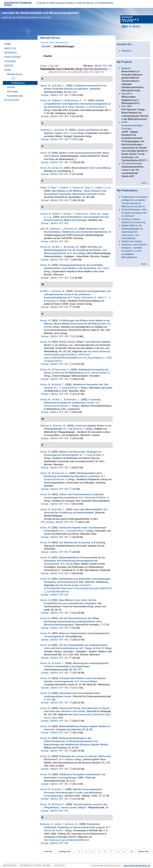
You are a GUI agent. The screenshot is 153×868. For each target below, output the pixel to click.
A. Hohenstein (89, 498)
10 (132, 852)
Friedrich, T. (66, 188)
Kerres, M (45, 153)
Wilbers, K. (104, 498)
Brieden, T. (69, 214)
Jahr (56, 66)
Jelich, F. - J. (104, 298)
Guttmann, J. (65, 406)
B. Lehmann (94, 373)
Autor (44, 66)
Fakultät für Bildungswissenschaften (56, 3)
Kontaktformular (15, 96)
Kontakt (59, 866)
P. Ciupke (75, 298)
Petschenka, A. (62, 370)
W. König (69, 107)
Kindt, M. (100, 648)
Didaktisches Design (132, 241)
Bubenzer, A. (47, 824)
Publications (12, 57)
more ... (145, 183)
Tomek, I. (60, 830)
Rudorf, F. (57, 214)
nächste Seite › (144, 852)
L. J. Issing (62, 388)
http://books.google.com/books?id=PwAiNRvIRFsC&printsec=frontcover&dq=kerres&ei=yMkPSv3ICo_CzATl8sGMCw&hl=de (78, 588)
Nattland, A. (58, 101)
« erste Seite (48, 852)
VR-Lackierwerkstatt (132, 163)
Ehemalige (12, 92)
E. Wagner (87, 648)
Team (52, 42)
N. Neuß (74, 253)
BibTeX (98, 66)
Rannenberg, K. (99, 107)
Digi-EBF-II (127, 94)
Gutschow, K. (82, 214)
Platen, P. (45, 188)
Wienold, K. (46, 426)
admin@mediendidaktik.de (137, 866)
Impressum (10, 866)
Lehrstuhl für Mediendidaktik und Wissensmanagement (40, 15)
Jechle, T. (59, 384)
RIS (110, 66)
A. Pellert (104, 268)
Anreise (11, 87)
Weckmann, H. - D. (77, 101)
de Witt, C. (60, 86)
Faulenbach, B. (89, 298)
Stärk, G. (100, 455)
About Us (10, 48)
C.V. (13, 79)
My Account (12, 100)
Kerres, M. (46, 86)
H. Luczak (72, 133)
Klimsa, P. (75, 388)
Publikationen (18, 83)
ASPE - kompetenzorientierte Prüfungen (132, 125)
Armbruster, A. (60, 479)
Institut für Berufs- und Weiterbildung (94, 3)
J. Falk (69, 429)
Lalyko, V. (100, 188)
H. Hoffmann (68, 759)
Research (11, 53)
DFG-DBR (127, 106)
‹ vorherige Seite (64, 852)
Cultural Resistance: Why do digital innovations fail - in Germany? (134, 213)
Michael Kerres (62, 42)
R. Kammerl (83, 681)
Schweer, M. (72, 247)
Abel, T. (55, 188)
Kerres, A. (80, 429)
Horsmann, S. (61, 473)
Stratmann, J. (47, 130)
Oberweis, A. (82, 107)
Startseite (44, 42)
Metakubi (126, 68)
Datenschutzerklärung (35, 866)
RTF (105, 66)
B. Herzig (68, 564)
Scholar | (46, 95)
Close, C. (89, 188)
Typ (52, 66)
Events (9, 66)
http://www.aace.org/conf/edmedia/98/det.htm (67, 840)
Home (8, 44)
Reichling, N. (52, 301)
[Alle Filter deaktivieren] (95, 69)
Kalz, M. (58, 168)
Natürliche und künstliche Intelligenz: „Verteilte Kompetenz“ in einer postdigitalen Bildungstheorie (134, 251)
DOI (43, 522)
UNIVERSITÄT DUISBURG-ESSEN (18, 4)
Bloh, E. (107, 373)
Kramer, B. (46, 214)
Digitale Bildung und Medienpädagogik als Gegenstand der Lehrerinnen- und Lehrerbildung (132, 232)
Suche (49, 56)
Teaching (10, 61)
